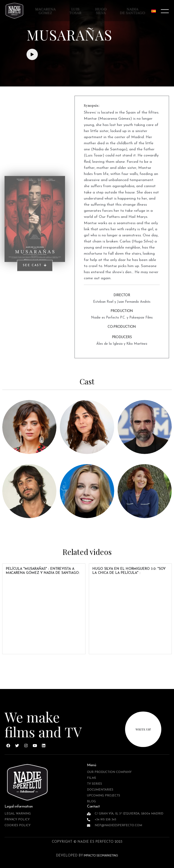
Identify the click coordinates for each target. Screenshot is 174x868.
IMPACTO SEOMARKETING (101, 855)
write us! (143, 729)
